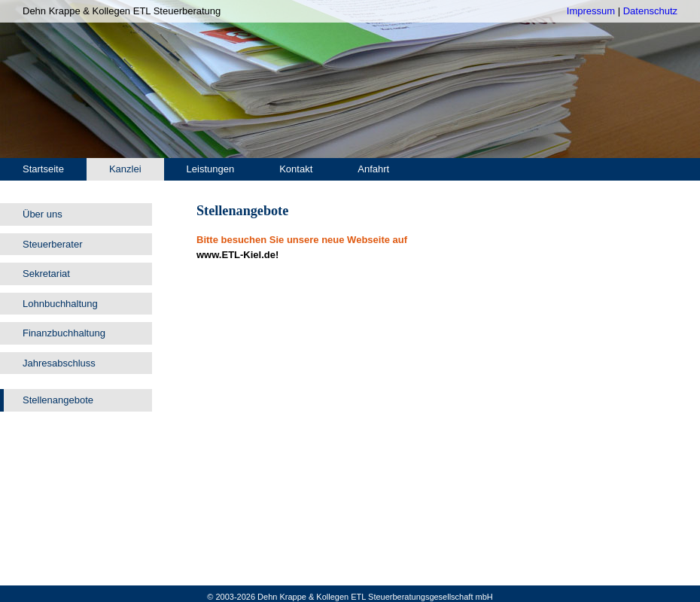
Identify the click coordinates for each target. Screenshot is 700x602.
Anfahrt (373, 169)
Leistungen (211, 169)
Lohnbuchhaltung (60, 304)
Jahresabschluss (59, 363)
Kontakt (296, 169)
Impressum (591, 11)
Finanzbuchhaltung (64, 333)
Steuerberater (53, 244)
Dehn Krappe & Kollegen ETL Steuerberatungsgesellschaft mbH (375, 597)
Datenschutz (650, 11)
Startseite (43, 169)
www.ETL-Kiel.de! (237, 255)
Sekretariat (46, 274)
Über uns (43, 214)
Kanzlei (125, 169)
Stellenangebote (58, 400)
